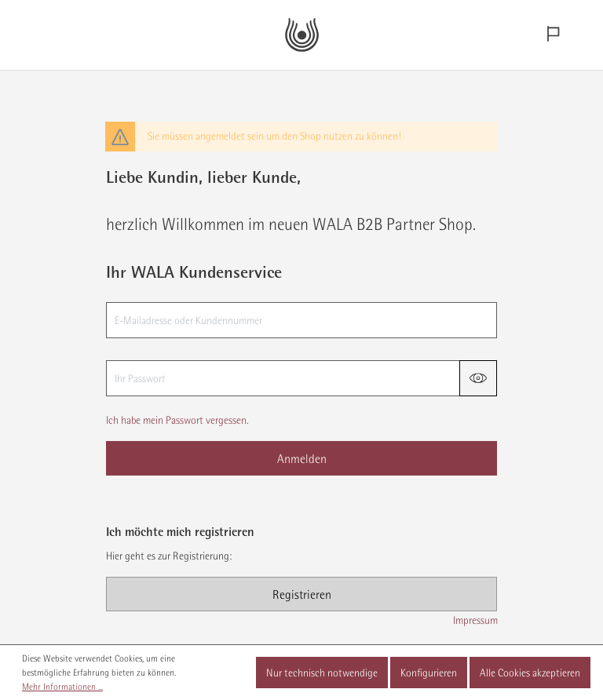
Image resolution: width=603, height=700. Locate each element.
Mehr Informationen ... (62, 687)
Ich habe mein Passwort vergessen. (177, 420)
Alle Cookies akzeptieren (530, 673)
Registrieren (302, 594)
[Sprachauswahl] (553, 35)
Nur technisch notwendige (322, 673)
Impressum (475, 620)
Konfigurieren (429, 673)
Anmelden (302, 458)
